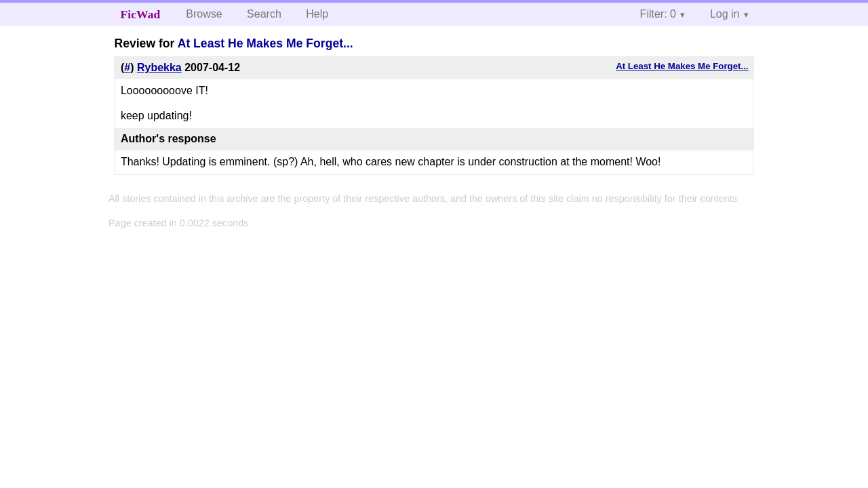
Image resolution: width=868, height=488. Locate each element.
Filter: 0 (658, 14)
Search (264, 14)
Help (317, 14)
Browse (204, 14)
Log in (725, 14)
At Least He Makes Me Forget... (265, 43)
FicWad (141, 14)
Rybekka (159, 67)
